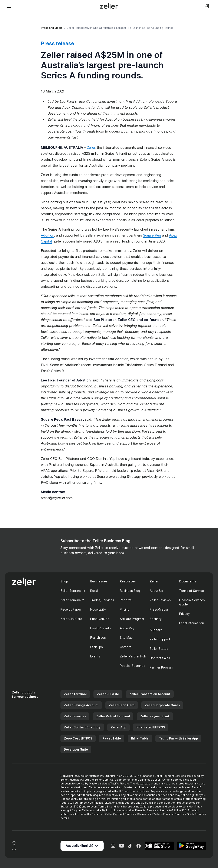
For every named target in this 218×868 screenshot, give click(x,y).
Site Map (126, 638)
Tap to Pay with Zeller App (178, 738)
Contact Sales (160, 658)
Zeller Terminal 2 (72, 600)
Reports (126, 600)
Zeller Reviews (160, 600)
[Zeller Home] (109, 6)
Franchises (98, 638)
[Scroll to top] (14, 846)
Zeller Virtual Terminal (113, 716)
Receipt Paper (71, 609)
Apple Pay (127, 628)
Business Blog (130, 591)
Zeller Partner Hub (133, 656)
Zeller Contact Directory (82, 727)
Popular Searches (133, 666)
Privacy (184, 614)
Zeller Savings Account (81, 705)
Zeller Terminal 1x (73, 591)
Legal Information (192, 623)
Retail (94, 591)
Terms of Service (192, 591)
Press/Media (159, 609)
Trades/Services (102, 600)
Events (95, 656)
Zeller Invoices (75, 716)
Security (156, 619)
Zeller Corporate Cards (162, 705)
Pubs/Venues (100, 619)
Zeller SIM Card (71, 619)
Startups (97, 647)
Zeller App (118, 727)
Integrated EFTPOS (151, 727)
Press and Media (52, 28)
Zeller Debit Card (122, 705)
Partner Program (161, 667)
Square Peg (152, 235)
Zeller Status (159, 649)
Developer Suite (76, 749)
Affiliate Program (132, 619)
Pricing (125, 609)
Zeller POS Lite (108, 694)
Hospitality (98, 609)
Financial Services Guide (192, 602)
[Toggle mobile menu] (9, 6)
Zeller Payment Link (155, 716)
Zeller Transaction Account (150, 694)
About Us (156, 591)
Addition (48, 235)
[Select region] (82, 846)
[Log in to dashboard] (207, 6)
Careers (126, 647)
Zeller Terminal (75, 694)
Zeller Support (160, 639)
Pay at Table (112, 738)
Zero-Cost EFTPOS (78, 738)
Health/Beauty (101, 628)
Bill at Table (140, 738)
